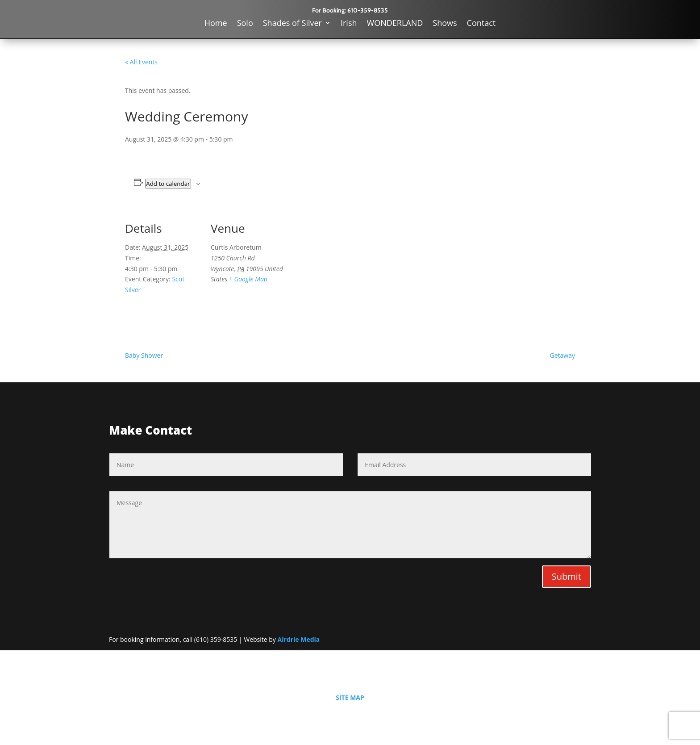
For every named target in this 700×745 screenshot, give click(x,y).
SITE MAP (350, 697)
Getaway (562, 355)
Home (216, 24)
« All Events (141, 62)
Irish (349, 24)
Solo (245, 24)
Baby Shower (144, 355)
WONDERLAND (395, 24)
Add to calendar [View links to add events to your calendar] (168, 184)
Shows (445, 24)
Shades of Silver (292, 24)
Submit (567, 576)
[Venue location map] (344, 270)
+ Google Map (248, 279)
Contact (481, 24)
